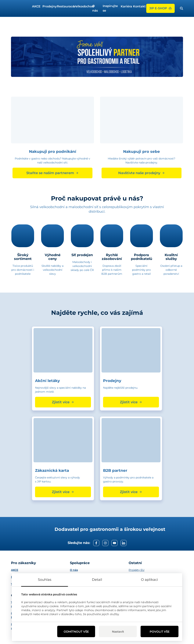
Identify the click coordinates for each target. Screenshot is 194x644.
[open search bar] (181, 8)
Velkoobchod (81, 6)
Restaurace (64, 6)
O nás (95, 8)
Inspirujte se (110, 8)
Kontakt (138, 6)
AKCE (36, 6)
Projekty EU (137, 570)
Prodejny (48, 6)
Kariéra (125, 6)
